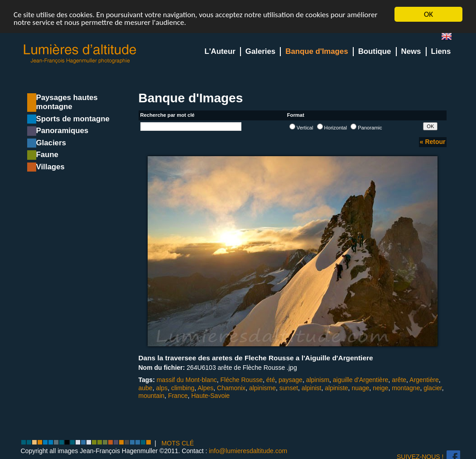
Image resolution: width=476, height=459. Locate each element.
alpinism (318, 380)
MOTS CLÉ (178, 443)
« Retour (433, 142)
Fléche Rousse (242, 380)
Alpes (205, 388)
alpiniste (336, 388)
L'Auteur (220, 51)
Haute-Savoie (210, 396)
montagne (406, 388)
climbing (183, 388)
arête (399, 380)
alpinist (312, 388)
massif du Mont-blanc (187, 380)
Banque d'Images (317, 51)
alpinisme (262, 388)
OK (428, 14)
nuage (360, 388)
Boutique (375, 51)
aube (146, 388)
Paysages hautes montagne (67, 102)
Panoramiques (63, 131)
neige (380, 388)
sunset (289, 388)
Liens (441, 51)
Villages (50, 167)
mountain (152, 396)
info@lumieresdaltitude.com (248, 451)
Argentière (424, 380)
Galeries (260, 51)
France (178, 396)
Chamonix (231, 388)
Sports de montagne (73, 119)
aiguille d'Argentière (361, 380)
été (271, 380)
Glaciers (51, 143)
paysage (291, 380)
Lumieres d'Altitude (80, 54)
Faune (47, 155)
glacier (433, 388)
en (450, 38)
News (411, 51)
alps (162, 388)
